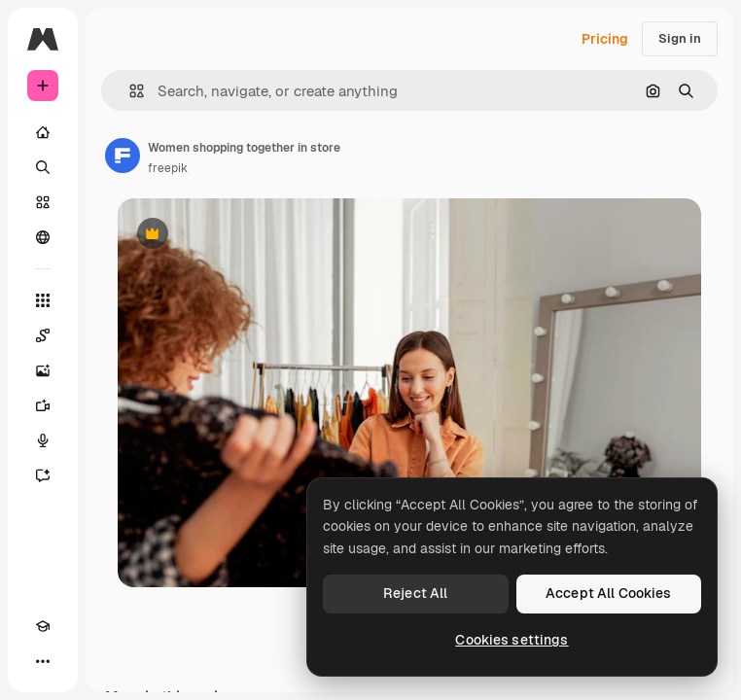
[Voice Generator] (43, 440)
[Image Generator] (43, 370)
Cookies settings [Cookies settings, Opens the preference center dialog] (512, 640)
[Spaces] (43, 335)
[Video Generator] (43, 405)
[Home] (43, 132)
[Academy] (43, 626)
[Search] (43, 167)
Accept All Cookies (609, 593)
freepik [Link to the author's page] (168, 168)
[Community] (43, 237)
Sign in (680, 38)
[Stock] (43, 202)
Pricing (605, 39)
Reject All (415, 593)
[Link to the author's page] (123, 156)
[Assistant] (43, 475)
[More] (43, 661)
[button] (129, 91)
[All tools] (43, 300)
